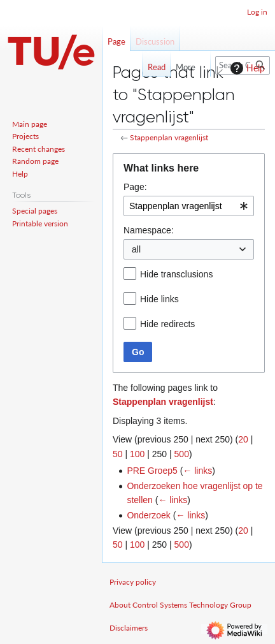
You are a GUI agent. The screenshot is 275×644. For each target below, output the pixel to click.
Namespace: (149, 230)
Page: (135, 187)
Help (246, 68)
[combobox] (189, 206)
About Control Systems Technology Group (180, 605)
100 (137, 454)
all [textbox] (136, 249)
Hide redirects (167, 324)
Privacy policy (133, 582)
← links (197, 471)
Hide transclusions (176, 274)
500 (182, 454)
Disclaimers (129, 628)
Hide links (159, 299)
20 (243, 439)
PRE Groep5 (152, 471)
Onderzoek (148, 515)
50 (118, 454)
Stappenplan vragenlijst (169, 137)
